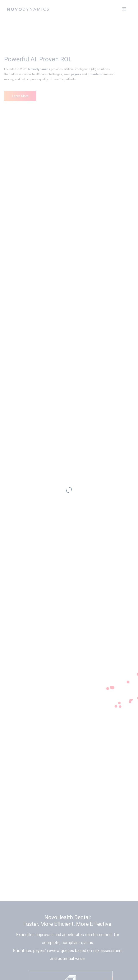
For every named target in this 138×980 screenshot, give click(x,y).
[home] (28, 8)
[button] (124, 9)
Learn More (20, 96)
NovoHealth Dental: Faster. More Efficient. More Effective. (68, 921)
